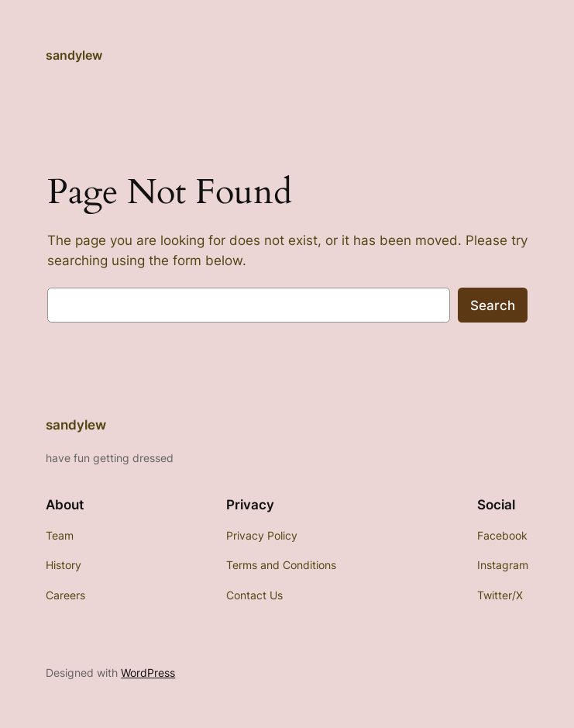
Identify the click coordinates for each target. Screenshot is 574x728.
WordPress (148, 673)
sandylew (74, 55)
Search (493, 305)
